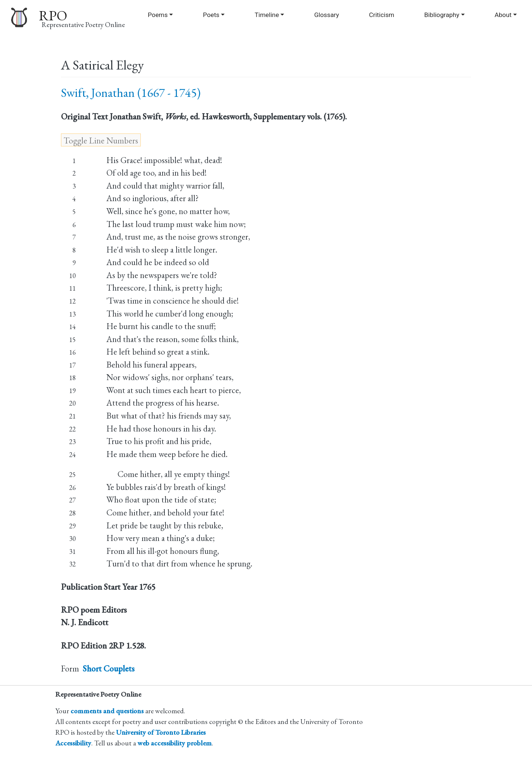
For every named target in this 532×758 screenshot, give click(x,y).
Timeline (267, 15)
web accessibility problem (175, 743)
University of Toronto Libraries (161, 732)
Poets (211, 15)
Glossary (327, 15)
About (503, 15)
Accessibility (73, 743)
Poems (158, 15)
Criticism (382, 15)
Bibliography (442, 15)
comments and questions (107, 711)
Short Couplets (109, 669)
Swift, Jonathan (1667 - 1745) (131, 93)
